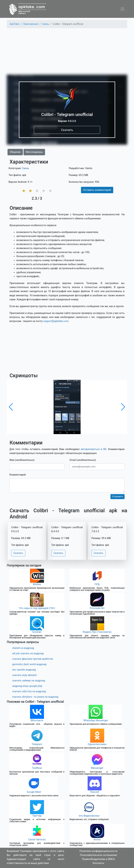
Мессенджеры (34, 152)
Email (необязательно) (83, 460)
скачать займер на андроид (29, 681)
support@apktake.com (56, 321)
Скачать (67, 130)
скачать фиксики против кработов (33, 659)
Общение (15, 152)
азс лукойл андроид (24, 670)
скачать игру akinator (25, 675)
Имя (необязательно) (22, 460)
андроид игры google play (27, 686)
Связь (25, 168)
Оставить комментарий (97, 190)
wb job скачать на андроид (28, 653)
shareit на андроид (23, 648)
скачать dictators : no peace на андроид (35, 697)
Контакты (98, 863)
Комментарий (18, 475)
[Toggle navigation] (122, 9)
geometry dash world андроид (29, 664)
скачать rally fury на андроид (29, 691)
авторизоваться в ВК (94, 449)
